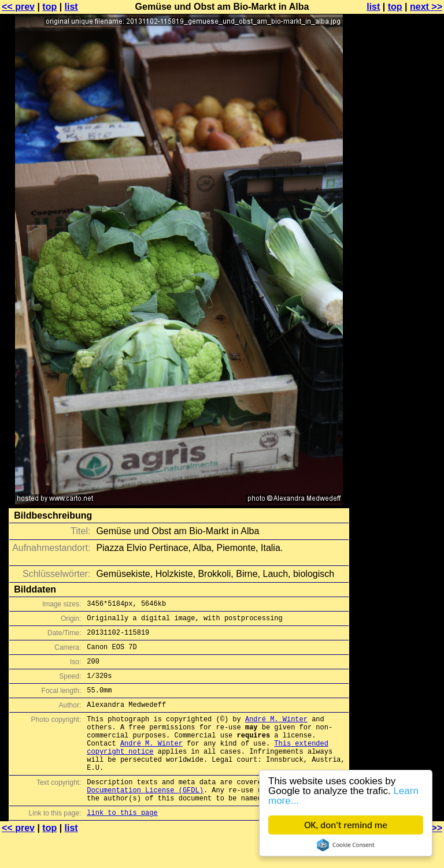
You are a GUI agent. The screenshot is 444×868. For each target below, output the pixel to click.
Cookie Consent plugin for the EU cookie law (346, 845)
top (49, 7)
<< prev (18, 7)
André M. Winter (276, 734)
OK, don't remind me (346, 825)
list (71, 7)
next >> (426, 7)
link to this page (122, 845)
